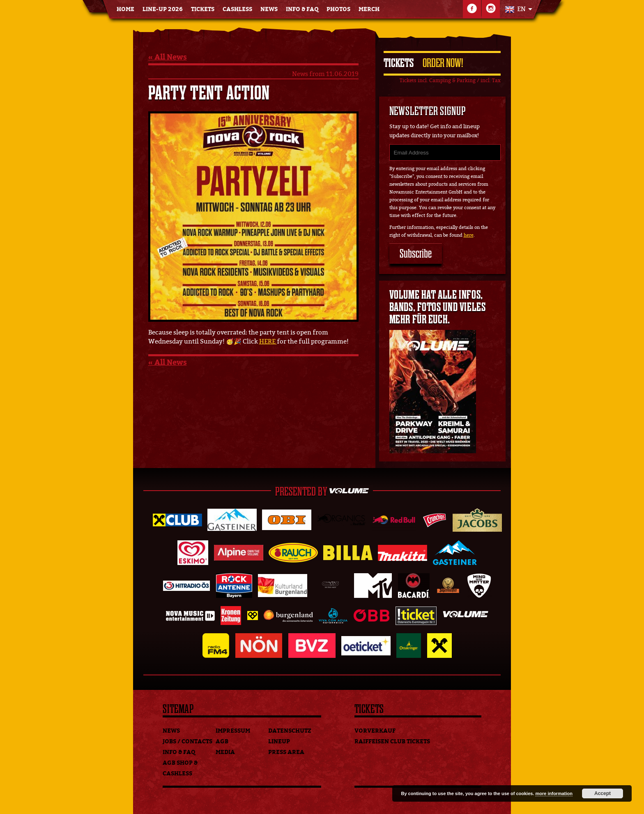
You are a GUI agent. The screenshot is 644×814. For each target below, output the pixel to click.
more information (554, 793)
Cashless (237, 9)
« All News (168, 57)
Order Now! (443, 63)
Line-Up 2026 (163, 9)
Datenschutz (290, 731)
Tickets (203, 9)
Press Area (286, 752)
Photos (338, 9)
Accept (603, 793)
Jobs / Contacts (187, 741)
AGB (222, 741)
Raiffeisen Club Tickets (392, 741)
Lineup (279, 741)
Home (125, 9)
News (269, 9)
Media (225, 752)
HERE (268, 341)
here (469, 235)
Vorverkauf (375, 731)
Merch (369, 9)
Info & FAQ (302, 9)
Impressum (233, 731)
